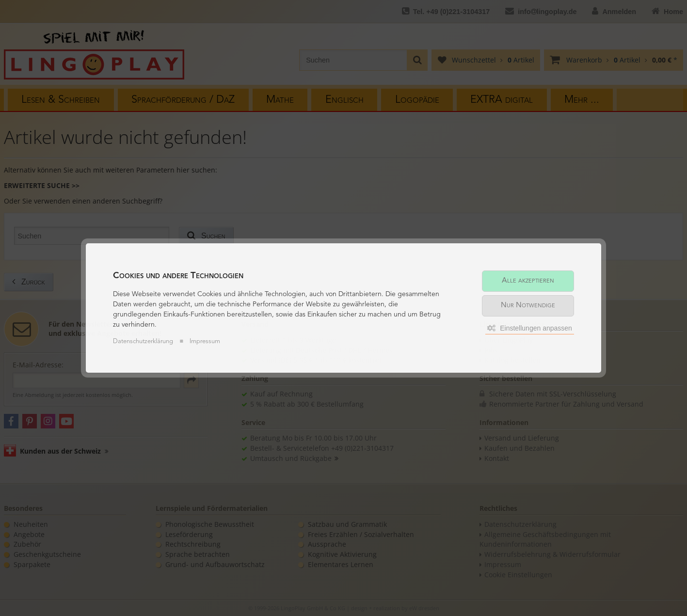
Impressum (205, 341)
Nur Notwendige (528, 306)
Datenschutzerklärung (143, 341)
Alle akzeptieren (528, 281)
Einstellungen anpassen (530, 328)
